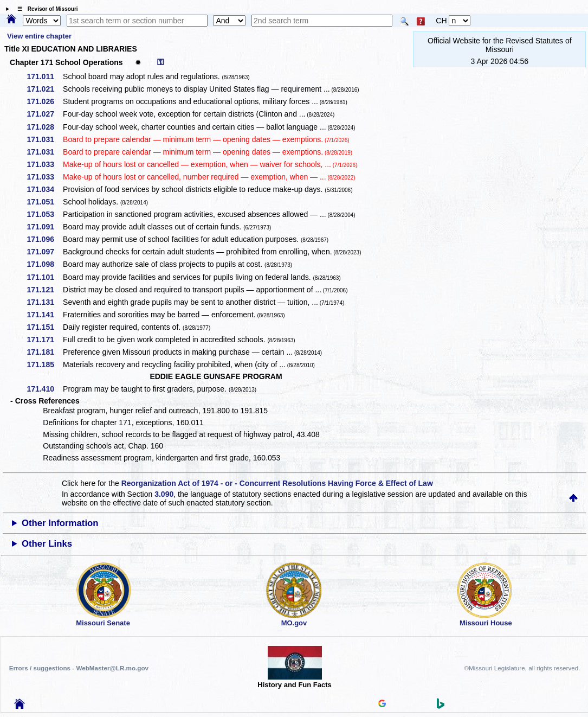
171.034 (44, 189)
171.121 (44, 290)
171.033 (44, 164)
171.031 (44, 139)
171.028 (44, 127)
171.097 (44, 252)
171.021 (44, 89)
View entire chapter (39, 36)
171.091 (44, 227)
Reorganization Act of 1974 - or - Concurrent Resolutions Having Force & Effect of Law (277, 483)
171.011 (44, 76)
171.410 (44, 389)
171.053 (44, 214)
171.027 (44, 114)
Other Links (47, 544)
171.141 (44, 315)
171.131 (44, 302)
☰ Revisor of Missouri (45, 9)
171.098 (44, 264)
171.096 (44, 239)
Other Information (60, 523)
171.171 (44, 340)
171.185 (44, 364)
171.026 (44, 101)
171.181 (44, 352)
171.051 (44, 202)
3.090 (164, 494)
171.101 (44, 277)
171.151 (44, 327)
